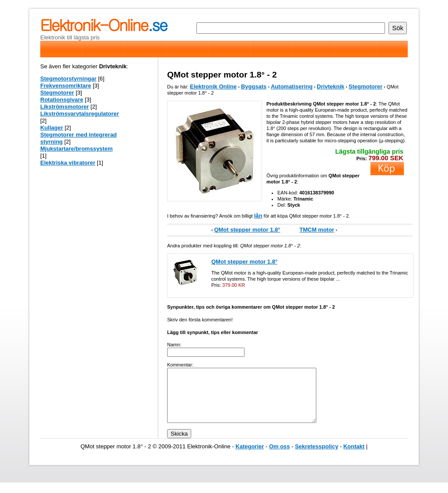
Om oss (280, 457)
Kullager (52, 128)
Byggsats (254, 86)
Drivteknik (331, 86)
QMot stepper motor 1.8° (247, 230)
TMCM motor (317, 230)
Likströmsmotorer (65, 107)
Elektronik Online (213, 86)
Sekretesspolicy (317, 457)
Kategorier (250, 457)
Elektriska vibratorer (68, 163)
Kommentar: (180, 365)
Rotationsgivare (62, 100)
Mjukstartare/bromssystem (76, 149)
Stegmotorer (366, 86)
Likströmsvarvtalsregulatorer (80, 114)
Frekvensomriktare (66, 86)
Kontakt (354, 457)
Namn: (174, 345)
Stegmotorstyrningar (68, 79)
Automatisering (292, 86)
